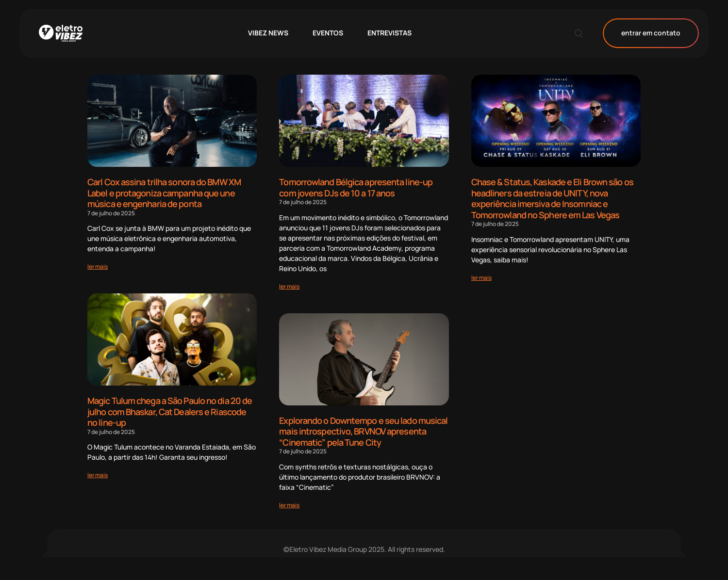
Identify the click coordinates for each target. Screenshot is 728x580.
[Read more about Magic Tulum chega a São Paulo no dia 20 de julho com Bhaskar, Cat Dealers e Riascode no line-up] (98, 475)
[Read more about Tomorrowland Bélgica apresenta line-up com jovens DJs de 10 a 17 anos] (289, 286)
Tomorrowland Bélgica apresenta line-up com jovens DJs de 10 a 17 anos (356, 187)
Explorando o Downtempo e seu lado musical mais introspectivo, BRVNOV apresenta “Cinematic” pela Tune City (363, 431)
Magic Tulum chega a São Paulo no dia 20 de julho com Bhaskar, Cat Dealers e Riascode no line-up (170, 411)
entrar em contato (651, 33)
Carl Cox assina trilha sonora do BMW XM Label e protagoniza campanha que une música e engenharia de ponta (164, 193)
